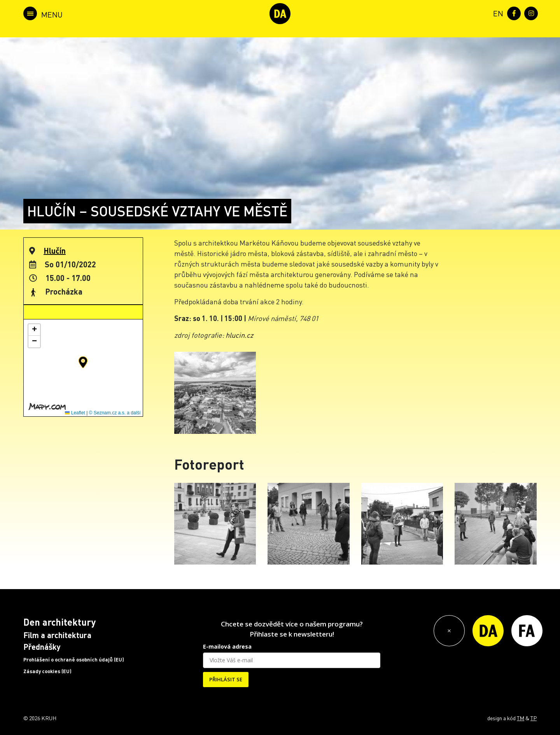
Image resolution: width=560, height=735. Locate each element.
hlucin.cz (239, 335)
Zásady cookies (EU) (47, 671)
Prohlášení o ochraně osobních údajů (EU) (74, 660)
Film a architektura (57, 635)
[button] (83, 362)
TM (521, 718)
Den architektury (59, 622)
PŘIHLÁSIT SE (226, 679)
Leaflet (75, 413)
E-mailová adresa (227, 646)
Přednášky (42, 647)
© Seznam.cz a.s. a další (115, 413)
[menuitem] (497, 13)
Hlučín (55, 251)
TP (534, 718)
